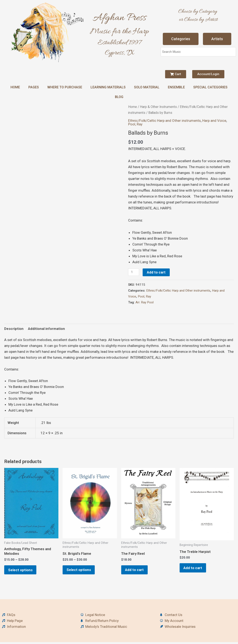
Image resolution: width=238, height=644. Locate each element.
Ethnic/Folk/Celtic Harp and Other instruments (164, 121)
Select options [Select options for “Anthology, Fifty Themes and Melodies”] (23, 571)
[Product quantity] (134, 272)
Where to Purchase (65, 87)
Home (15, 87)
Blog (119, 97)
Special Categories (210, 87)
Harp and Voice (214, 121)
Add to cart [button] (137, 571)
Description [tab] (14, 329)
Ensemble (176, 87)
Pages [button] (34, 87)
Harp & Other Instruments (158, 107)
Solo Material (147, 87)
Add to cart (157, 272)
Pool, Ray (135, 124)
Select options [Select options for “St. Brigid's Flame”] (81, 571)
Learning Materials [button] (108, 87)
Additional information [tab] (46, 329)
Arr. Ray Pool (145, 302)
